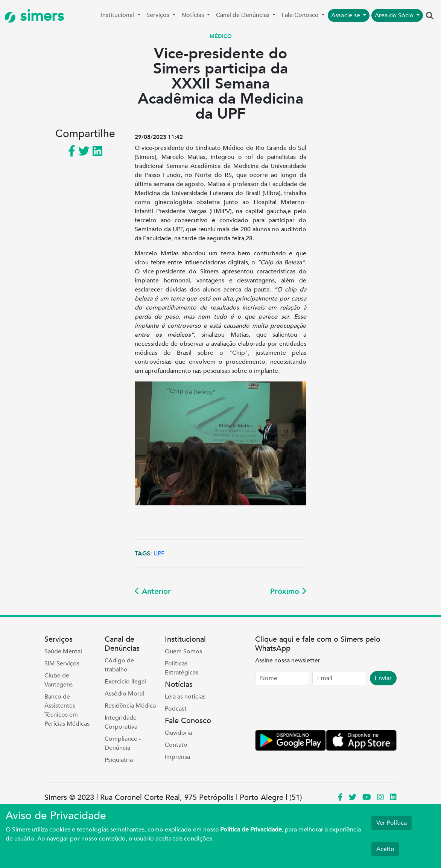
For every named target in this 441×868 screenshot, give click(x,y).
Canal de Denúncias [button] (243, 15)
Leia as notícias (185, 697)
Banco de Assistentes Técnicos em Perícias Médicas (67, 710)
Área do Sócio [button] (395, 15)
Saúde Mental (63, 651)
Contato (176, 745)
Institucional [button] (118, 15)
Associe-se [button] (346, 15)
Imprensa (177, 757)
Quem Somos (183, 651)
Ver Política (392, 823)
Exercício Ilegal (125, 682)
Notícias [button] (193, 15)
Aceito (385, 849)
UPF (159, 554)
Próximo (288, 591)
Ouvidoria (178, 733)
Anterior (153, 591)
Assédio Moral (124, 694)
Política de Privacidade (251, 830)
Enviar (383, 678)
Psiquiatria (119, 760)
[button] (430, 16)
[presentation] (312, 709)
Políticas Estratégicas (182, 668)
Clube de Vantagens (59, 680)
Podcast (176, 709)
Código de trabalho (119, 665)
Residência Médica (130, 706)
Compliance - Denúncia (123, 743)
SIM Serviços (62, 664)
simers (34, 16)
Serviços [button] (159, 15)
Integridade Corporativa (121, 722)
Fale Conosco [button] (301, 15)
